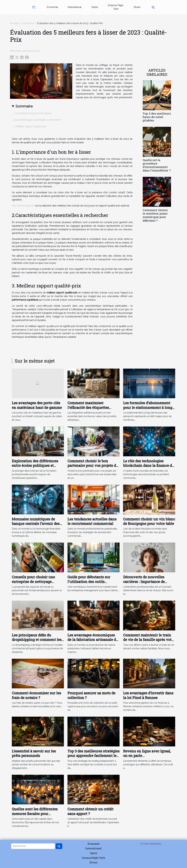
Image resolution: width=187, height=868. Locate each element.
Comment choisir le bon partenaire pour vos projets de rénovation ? (93, 466)
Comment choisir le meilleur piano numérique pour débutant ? (155, 215)
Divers (137, 7)
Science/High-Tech (116, 7)
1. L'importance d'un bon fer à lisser (32, 113)
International (75, 7)
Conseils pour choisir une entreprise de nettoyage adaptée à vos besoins (33, 582)
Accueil (14, 23)
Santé (95, 7)
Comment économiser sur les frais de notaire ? (36, 695)
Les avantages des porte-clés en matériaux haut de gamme (37, 405)
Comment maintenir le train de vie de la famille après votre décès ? (149, 640)
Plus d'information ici (23, 206)
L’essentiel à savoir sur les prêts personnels (34, 753)
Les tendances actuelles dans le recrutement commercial (92, 521)
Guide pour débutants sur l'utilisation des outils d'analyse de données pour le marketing (92, 584)
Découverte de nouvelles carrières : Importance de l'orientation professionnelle (147, 582)
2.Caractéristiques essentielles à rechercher (37, 120)
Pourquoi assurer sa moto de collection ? (91, 695)
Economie (52, 7)
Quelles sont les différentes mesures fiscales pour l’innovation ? (35, 814)
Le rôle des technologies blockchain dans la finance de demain (148, 466)
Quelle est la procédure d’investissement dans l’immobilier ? (157, 165)
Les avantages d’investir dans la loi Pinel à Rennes (148, 695)
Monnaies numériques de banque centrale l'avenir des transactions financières (36, 524)
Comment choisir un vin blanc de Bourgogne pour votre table (149, 521)
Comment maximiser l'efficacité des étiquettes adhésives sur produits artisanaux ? (88, 410)
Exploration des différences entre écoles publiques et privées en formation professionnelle (35, 468)
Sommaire (24, 106)
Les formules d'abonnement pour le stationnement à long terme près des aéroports (148, 407)
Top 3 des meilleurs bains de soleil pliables (157, 117)
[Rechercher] (33, 846)
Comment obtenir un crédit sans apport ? (90, 811)
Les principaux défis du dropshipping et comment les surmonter (37, 640)
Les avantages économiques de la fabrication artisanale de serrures (93, 640)
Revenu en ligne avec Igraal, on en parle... (147, 753)
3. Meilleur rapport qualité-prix (30, 126)
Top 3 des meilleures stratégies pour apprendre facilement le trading (93, 756)
